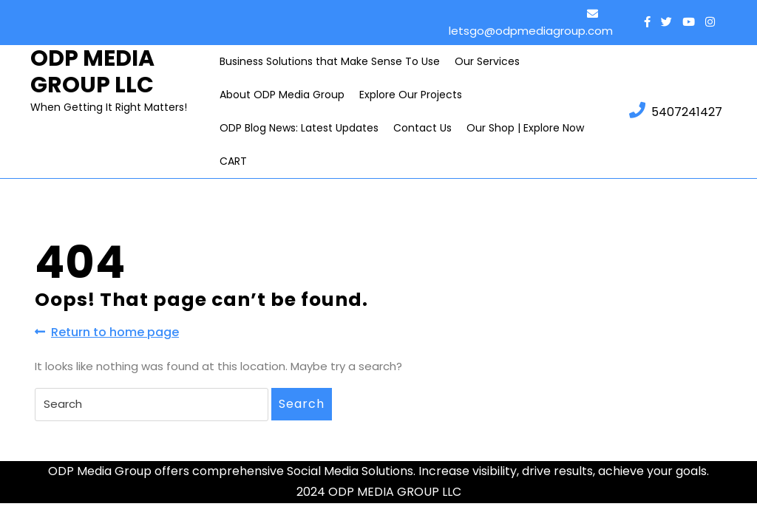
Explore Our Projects (411, 95)
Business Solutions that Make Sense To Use (330, 61)
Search (302, 404)
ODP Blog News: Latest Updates (299, 128)
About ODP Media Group (282, 95)
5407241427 (676, 111)
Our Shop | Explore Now (525, 128)
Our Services (487, 61)
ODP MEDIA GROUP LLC (92, 72)
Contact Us (422, 128)
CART (233, 161)
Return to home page (107, 332)
